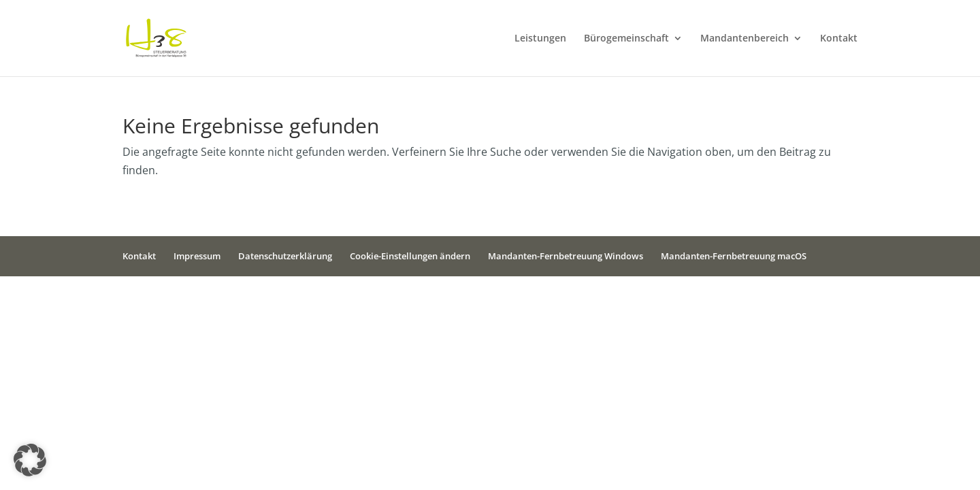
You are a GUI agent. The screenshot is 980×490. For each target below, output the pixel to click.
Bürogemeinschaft (626, 39)
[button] (30, 460)
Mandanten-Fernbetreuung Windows (566, 256)
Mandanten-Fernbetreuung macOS (734, 256)
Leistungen (540, 39)
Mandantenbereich (745, 39)
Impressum (197, 256)
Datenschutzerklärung (285, 256)
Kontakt (839, 39)
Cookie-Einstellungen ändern (410, 256)
